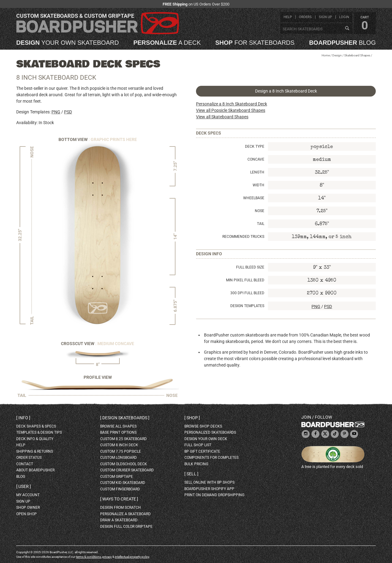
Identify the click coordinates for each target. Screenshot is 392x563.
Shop (192, 418)
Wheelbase (254, 198)
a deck (167, 43)
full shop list (198, 445)
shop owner (28, 508)
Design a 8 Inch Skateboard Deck (286, 91)
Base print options (118, 432)
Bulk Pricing (196, 464)
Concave (256, 159)
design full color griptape (126, 527)
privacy (107, 557)
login (344, 17)
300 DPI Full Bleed (247, 293)
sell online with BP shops (209, 482)
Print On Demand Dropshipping (214, 495)
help (288, 17)
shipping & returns (35, 451)
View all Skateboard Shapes (222, 117)
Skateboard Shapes (357, 55)
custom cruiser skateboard (127, 470)
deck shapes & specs (36, 426)
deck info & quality (35, 439)
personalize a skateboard (125, 514)
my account (28, 495)
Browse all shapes (118, 426)
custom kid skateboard (123, 483)
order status (29, 458)
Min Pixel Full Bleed (245, 280)
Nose (260, 211)
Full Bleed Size (250, 267)
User (24, 486)
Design (337, 55)
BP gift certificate (202, 451)
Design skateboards (125, 418)
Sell (191, 474)
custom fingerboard (120, 489)
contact (25, 464)
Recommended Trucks (243, 237)
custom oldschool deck (124, 464)
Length (257, 172)
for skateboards (255, 43)
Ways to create (119, 499)
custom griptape (117, 477)
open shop (26, 514)
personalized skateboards (210, 432)
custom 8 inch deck (119, 445)
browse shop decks (203, 426)
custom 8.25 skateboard (123, 439)
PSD (68, 112)
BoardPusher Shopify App (209, 489)
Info (23, 418)
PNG (56, 112)
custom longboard (119, 458)
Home (326, 55)
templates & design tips (39, 432)
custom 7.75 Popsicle (121, 451)
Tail (261, 224)
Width (258, 185)
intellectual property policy (132, 557)
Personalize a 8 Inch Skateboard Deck (232, 104)
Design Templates (247, 306)
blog (342, 43)
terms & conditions (89, 557)
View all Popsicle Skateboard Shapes (231, 110)
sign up (325, 17)
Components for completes (211, 458)
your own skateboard (68, 43)
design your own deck (206, 439)
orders (305, 17)
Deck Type (255, 146)
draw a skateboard (119, 520)
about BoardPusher (35, 470)
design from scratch (121, 508)
